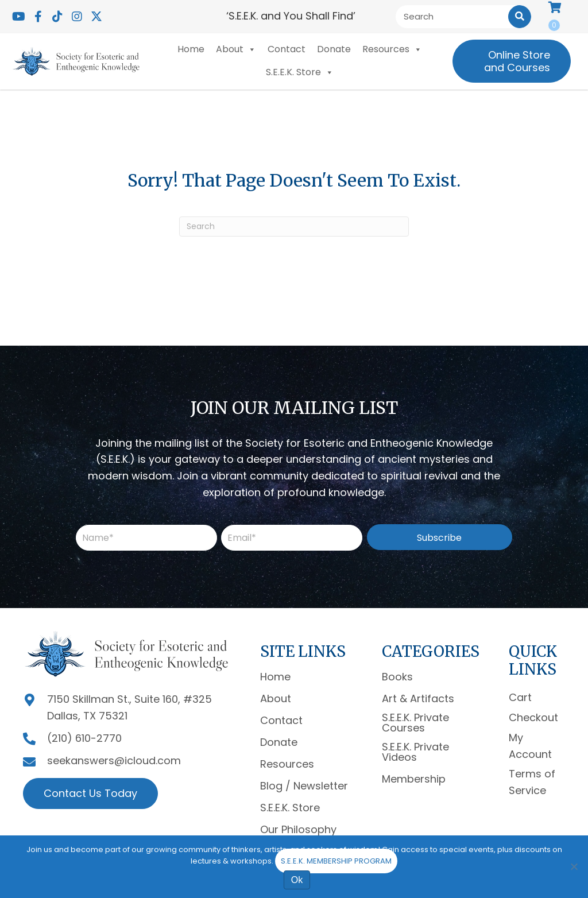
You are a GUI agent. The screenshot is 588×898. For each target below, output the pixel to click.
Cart (520, 697)
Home (191, 49)
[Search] (294, 227)
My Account (530, 746)
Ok (297, 880)
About (236, 49)
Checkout (533, 717)
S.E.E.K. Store (300, 72)
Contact (287, 49)
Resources (392, 49)
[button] (18, 17)
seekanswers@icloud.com (114, 760)
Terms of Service (532, 782)
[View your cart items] (560, 17)
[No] (574, 866)
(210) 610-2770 (84, 738)
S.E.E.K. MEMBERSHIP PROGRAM (336, 861)
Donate (334, 49)
